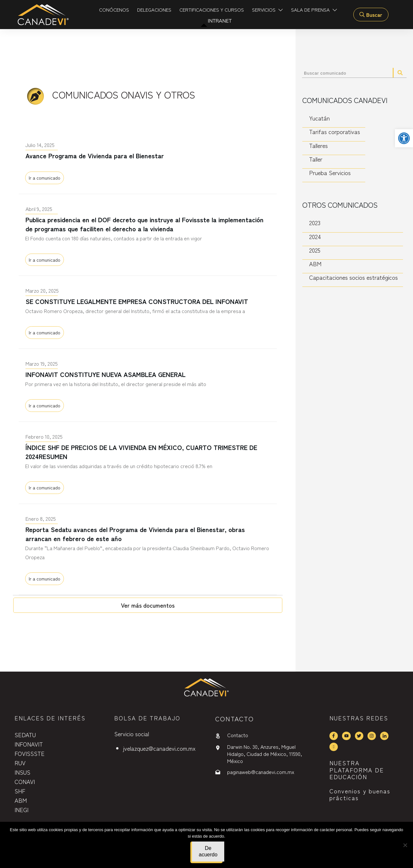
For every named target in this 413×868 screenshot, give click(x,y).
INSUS (22, 772)
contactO (235, 719)
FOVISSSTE (30, 753)
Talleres (318, 146)
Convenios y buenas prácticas (360, 794)
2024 (315, 237)
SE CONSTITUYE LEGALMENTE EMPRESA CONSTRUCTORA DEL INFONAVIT (148, 314)
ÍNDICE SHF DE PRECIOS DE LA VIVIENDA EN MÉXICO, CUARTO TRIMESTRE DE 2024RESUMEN (148, 464)
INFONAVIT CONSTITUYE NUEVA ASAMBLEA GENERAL (148, 387)
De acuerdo (208, 851)
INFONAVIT (29, 744)
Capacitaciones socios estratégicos (353, 277)
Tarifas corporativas (335, 132)
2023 (315, 223)
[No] (405, 845)
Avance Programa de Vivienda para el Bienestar (148, 163)
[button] (404, 138)
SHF (20, 791)
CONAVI (25, 781)
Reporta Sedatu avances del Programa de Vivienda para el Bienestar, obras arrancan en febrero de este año (148, 550)
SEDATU (25, 735)
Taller (316, 159)
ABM (315, 264)
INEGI (21, 810)
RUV (20, 763)
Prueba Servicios (330, 173)
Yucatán (319, 118)
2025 (315, 250)
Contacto (238, 735)
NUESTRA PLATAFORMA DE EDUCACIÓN (357, 770)
